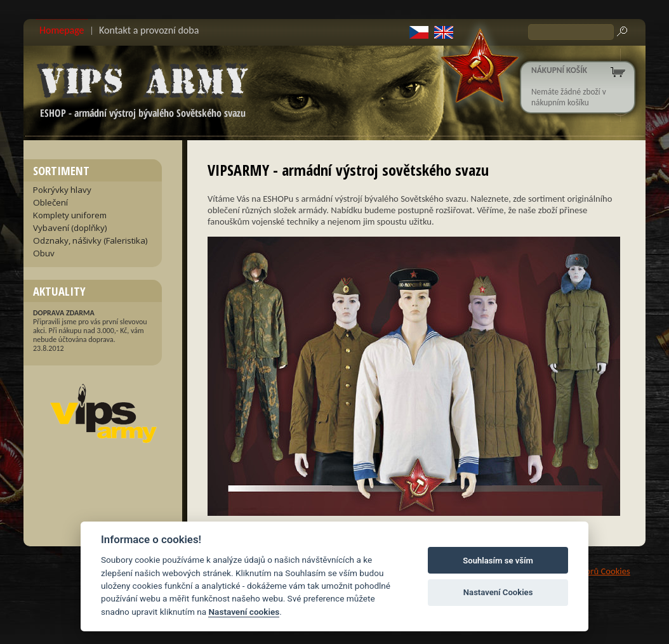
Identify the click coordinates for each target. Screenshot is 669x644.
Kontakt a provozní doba (149, 30)
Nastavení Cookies (498, 592)
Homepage (62, 30)
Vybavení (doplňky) (70, 228)
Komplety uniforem (70, 215)
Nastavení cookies (244, 612)
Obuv (44, 253)
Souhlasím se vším (498, 561)
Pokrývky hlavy (62, 190)
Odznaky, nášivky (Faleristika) (90, 240)
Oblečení (50, 202)
